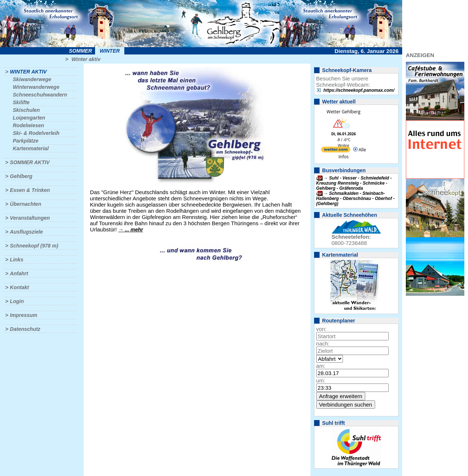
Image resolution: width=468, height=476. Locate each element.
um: (321, 380)
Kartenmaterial (31, 148)
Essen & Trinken (30, 190)
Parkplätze (26, 141)
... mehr (134, 230)
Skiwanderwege (32, 79)
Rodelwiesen (29, 125)
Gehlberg (21, 176)
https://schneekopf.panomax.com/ (359, 90)
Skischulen (26, 110)
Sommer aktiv (30, 162)
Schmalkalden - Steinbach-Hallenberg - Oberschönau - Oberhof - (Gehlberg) (356, 199)
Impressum (24, 315)
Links (17, 260)
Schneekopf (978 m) (34, 246)
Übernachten (26, 204)
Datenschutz (25, 329)
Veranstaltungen (30, 218)
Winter (110, 51)
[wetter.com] (336, 151)
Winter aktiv (86, 59)
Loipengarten (29, 118)
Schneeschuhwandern (40, 95)
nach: (323, 343)
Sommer (81, 51)
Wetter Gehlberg (343, 112)
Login (17, 301)
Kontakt (19, 287)
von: (321, 329)
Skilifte (21, 102)
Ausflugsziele (26, 232)
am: (321, 366)
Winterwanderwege (36, 87)
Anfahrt (19, 273)
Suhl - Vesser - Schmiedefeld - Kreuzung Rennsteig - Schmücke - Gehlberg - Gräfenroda (354, 183)
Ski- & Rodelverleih (36, 133)
